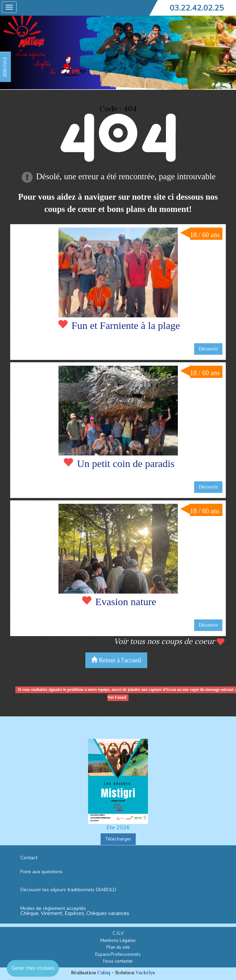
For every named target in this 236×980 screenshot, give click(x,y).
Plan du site (118, 947)
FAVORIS (5, 67)
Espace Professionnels (118, 954)
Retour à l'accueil (116, 660)
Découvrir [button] (208, 349)
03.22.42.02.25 (197, 8)
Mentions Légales (118, 941)
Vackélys (145, 973)
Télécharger (118, 839)
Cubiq (104, 973)
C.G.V (118, 933)
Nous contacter (118, 961)
